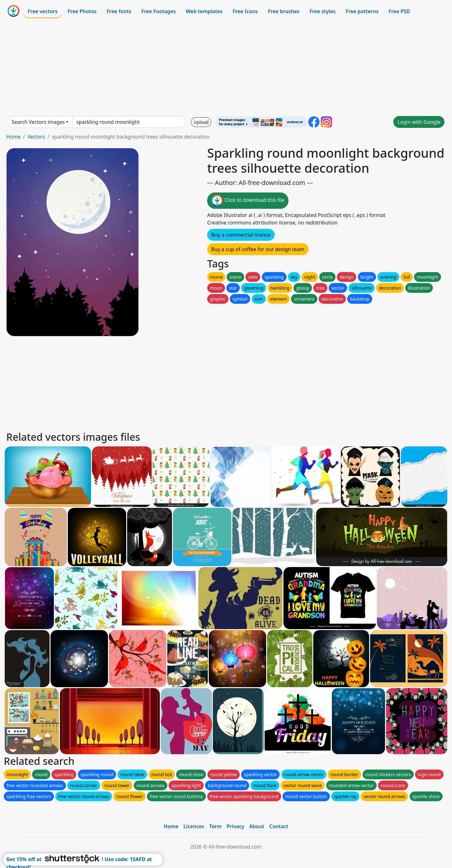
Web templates (204, 11)
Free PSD (399, 11)
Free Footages (159, 11)
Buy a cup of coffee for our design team (258, 249)
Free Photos (82, 11)
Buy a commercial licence (241, 235)
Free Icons (245, 11)
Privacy (235, 826)
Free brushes (284, 11)
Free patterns (362, 11)
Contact (279, 826)
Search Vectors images (38, 122)
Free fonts (119, 11)
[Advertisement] (226, 67)
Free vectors (43, 11)
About (257, 826)
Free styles (323, 11)
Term (215, 826)
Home (13, 137)
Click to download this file (248, 201)
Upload (201, 122)
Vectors (36, 137)
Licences (194, 826)
